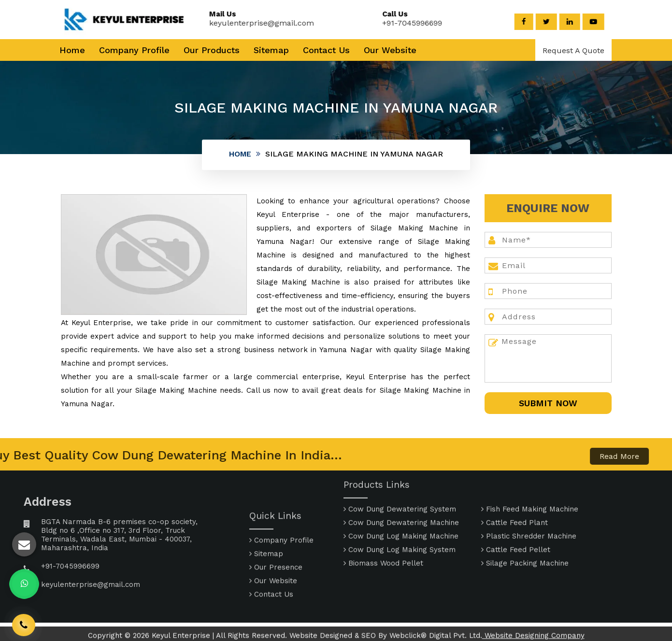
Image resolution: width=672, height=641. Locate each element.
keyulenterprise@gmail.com (254, 23)
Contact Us (326, 50)
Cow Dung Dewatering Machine (401, 497)
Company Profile (134, 50)
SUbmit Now (548, 403)
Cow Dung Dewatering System (400, 484)
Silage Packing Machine (525, 538)
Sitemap (271, 50)
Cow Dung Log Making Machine (401, 511)
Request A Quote (573, 50)
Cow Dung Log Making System (400, 524)
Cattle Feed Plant (515, 497)
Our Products (212, 50)
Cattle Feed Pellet (516, 524)
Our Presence (276, 593)
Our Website (390, 50)
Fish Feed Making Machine (530, 484)
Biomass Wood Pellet (383, 538)
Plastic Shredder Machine (529, 511)
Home (72, 50)
